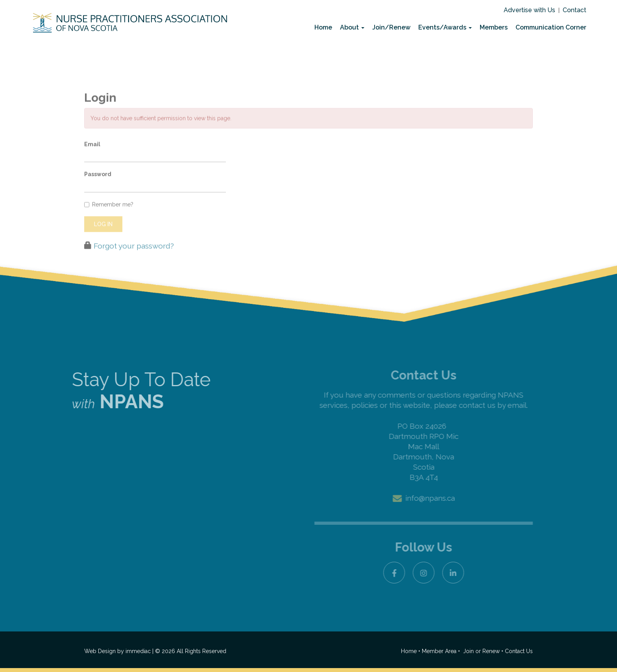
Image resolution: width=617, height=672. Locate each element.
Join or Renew (482, 651)
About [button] (352, 27)
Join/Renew (391, 27)
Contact (575, 10)
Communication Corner (551, 27)
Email (92, 157)
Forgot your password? (134, 259)
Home (323, 27)
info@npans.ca (430, 498)
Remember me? (109, 218)
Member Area (439, 651)
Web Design (100, 651)
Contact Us (519, 651)
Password (98, 188)
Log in (103, 237)
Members (494, 27)
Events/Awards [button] (445, 27)
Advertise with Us (529, 10)
